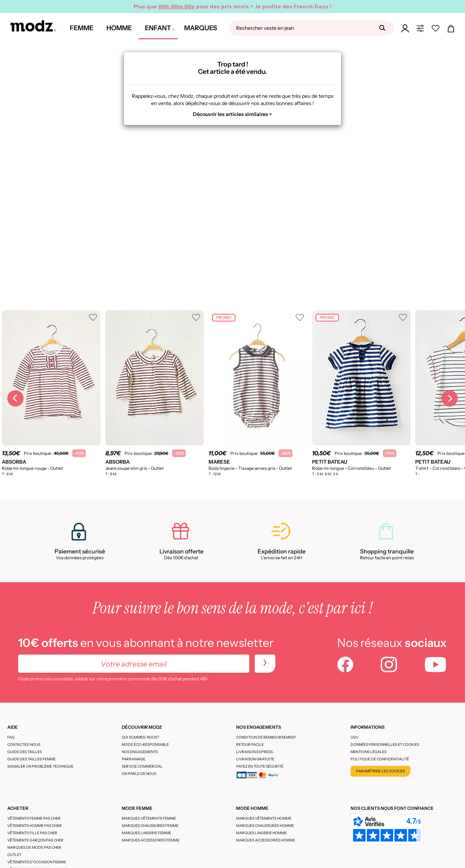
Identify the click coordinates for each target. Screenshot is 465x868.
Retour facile (250, 745)
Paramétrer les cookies (381, 771)
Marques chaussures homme (265, 826)
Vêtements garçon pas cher (35, 840)
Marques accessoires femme (151, 840)
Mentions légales (369, 752)
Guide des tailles (25, 752)
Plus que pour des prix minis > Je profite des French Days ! (233, 7)
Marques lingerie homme (261, 833)
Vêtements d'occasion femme (37, 862)
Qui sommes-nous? (140, 737)
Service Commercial (142, 766)
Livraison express (254, 752)
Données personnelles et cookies (385, 745)
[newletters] (265, 664)
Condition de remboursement (266, 737)
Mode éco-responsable (145, 745)
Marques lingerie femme (146, 833)
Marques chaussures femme (150, 826)
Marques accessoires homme (266, 840)
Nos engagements (140, 752)
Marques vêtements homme (264, 818)
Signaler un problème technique (40, 766)
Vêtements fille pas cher (32, 833)
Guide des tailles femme (31, 759)
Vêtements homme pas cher (35, 826)
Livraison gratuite (255, 759)
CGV (355, 737)
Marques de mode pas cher (34, 847)
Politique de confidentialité (380, 759)
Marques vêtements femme (149, 818)
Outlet (14, 855)
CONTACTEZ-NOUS (24, 745)
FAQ (11, 737)
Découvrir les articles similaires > (232, 114)
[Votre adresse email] (134, 664)
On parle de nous (139, 774)
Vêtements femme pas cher (34, 818)
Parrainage (134, 759)
